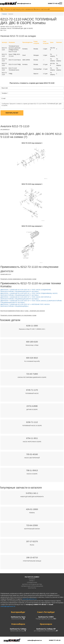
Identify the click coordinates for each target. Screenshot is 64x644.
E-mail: (4, 98)
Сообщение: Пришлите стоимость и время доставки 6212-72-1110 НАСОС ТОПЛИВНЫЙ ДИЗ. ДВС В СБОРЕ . (32, 105)
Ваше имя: (5, 88)
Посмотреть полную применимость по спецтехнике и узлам (18, 279)
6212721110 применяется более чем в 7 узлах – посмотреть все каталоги (23, 311)
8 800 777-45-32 (54, 3)
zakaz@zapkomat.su (24, 3)
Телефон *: (5, 93)
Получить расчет (12, 113)
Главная (4, 14)
